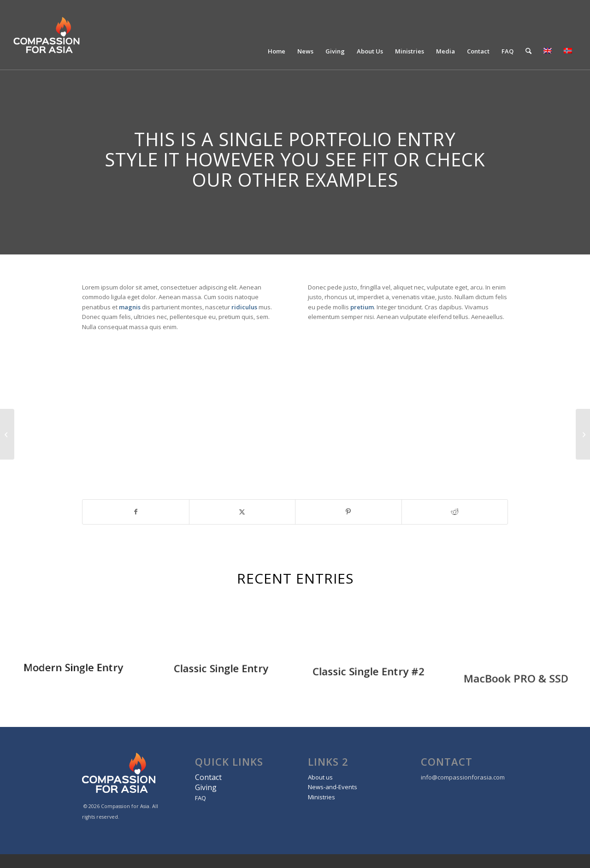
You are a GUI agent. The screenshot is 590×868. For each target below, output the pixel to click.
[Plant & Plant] (7, 434)
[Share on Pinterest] (348, 512)
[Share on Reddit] (455, 512)
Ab (312, 777)
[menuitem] (277, 51)
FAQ (201, 798)
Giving (206, 787)
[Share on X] (242, 512)
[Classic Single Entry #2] (583, 434)
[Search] (528, 51)
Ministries (322, 797)
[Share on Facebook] (136, 512)
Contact (208, 777)
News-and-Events (333, 787)
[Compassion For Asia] (69, 35)
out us (324, 777)
